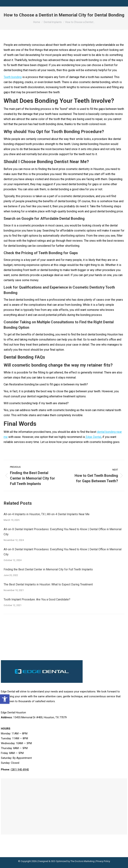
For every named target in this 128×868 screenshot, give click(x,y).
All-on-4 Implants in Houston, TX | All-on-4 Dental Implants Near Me (47, 514)
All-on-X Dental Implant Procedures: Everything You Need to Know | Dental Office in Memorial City (63, 532)
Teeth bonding (13, 77)
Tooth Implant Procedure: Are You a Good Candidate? (37, 599)
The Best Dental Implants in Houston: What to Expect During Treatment (48, 584)
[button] (5, 699)
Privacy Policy (103, 861)
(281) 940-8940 (20, 770)
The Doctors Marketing (82, 861)
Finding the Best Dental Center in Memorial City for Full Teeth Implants (48, 569)
